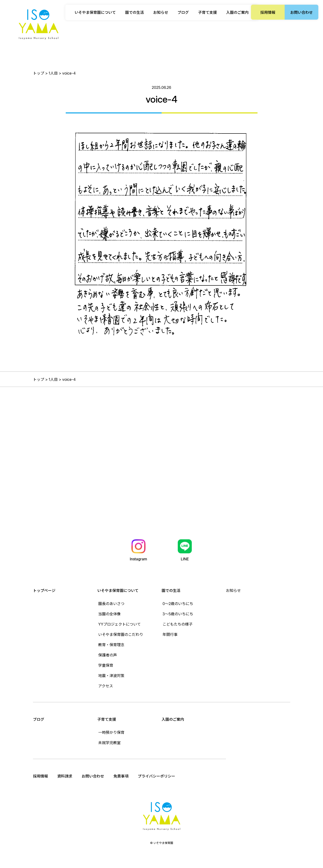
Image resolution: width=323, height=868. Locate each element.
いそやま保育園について (118, 591)
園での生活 (171, 591)
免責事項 (121, 776)
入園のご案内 (237, 12)
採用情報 (268, 12)
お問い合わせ (301, 12)
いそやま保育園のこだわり (121, 634)
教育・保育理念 (111, 645)
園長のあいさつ (111, 604)
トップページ (44, 591)
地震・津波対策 (111, 676)
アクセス (106, 686)
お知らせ (161, 12)
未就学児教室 (109, 743)
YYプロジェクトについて (120, 624)
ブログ (183, 12)
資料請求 (65, 776)
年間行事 (170, 634)
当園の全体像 (109, 614)
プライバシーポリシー (156, 776)
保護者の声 (108, 655)
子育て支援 (107, 719)
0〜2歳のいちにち (178, 604)
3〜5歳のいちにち (178, 614)
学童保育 (106, 665)
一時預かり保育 (111, 732)
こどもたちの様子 (178, 624)
